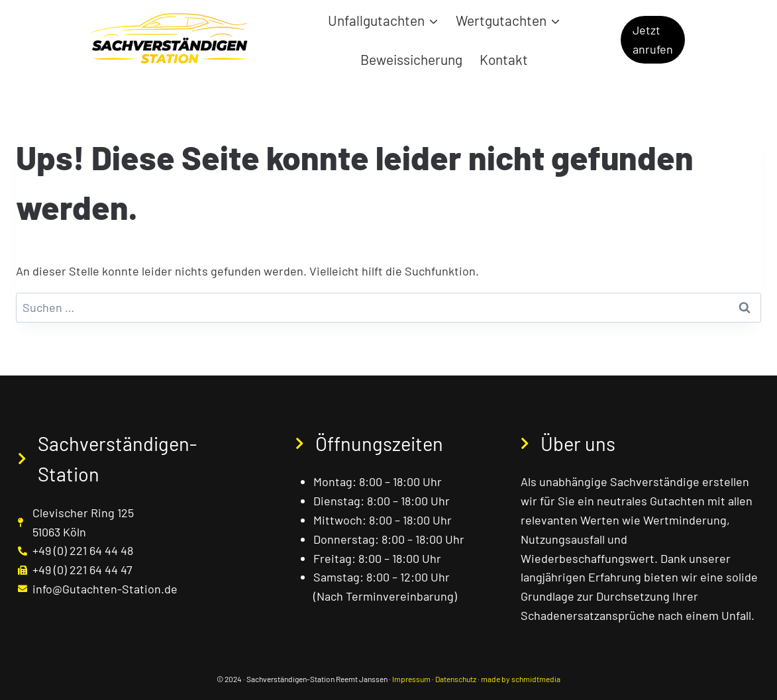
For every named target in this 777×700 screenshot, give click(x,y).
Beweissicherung (411, 59)
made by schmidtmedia (521, 679)
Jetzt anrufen (653, 39)
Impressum (411, 679)
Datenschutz (456, 679)
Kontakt (504, 59)
